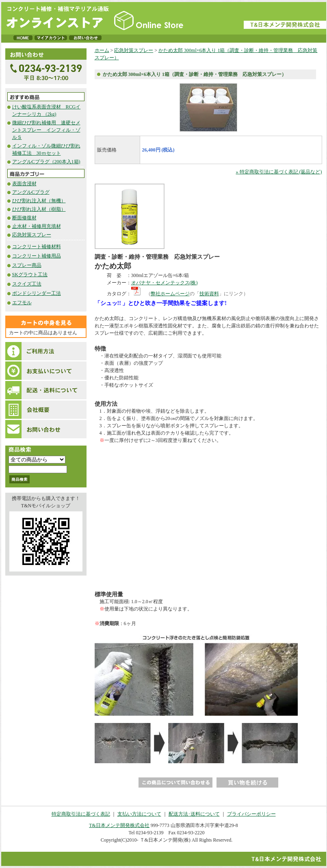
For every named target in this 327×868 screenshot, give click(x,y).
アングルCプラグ (31, 192)
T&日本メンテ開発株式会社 (119, 825)
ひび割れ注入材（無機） (39, 201)
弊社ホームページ (170, 294)
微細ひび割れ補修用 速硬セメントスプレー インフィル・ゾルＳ (46, 130)
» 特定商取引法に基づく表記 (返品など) (279, 172)
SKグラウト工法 (30, 275)
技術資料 (209, 294)
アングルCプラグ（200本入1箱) (46, 162)
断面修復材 (24, 218)
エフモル (22, 303)
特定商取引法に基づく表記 (81, 814)
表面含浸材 (24, 184)
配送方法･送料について (194, 814)
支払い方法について (139, 814)
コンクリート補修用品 (37, 256)
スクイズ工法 (27, 284)
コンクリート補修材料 (37, 247)
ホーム (102, 50)
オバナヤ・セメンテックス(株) (165, 283)
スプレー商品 (27, 265)
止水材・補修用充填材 (37, 226)
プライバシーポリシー (251, 814)
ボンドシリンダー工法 (37, 293)
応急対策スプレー (32, 235)
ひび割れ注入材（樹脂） (39, 209)
